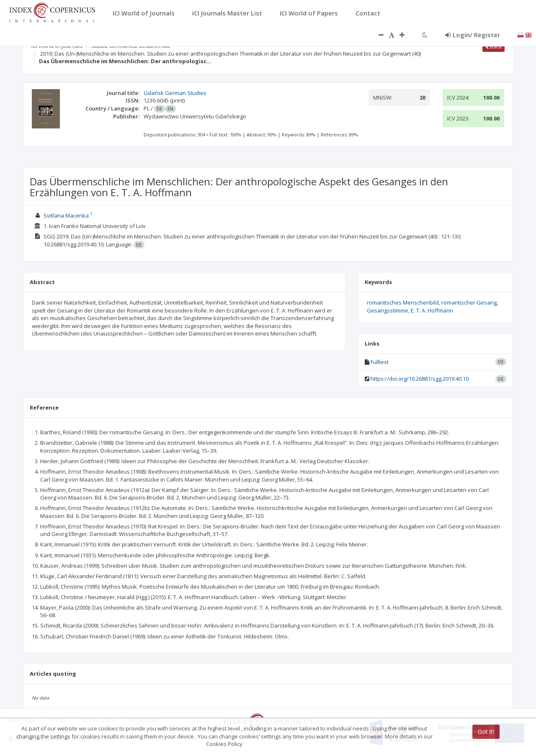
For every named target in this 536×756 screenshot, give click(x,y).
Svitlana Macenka (66, 215)
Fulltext (380, 362)
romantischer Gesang (469, 302)
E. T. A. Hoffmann (432, 310)
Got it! (486, 732)
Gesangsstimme (388, 310)
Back (493, 46)
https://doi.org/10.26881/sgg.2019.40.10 (420, 379)
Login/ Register (473, 35)
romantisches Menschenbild (403, 302)
